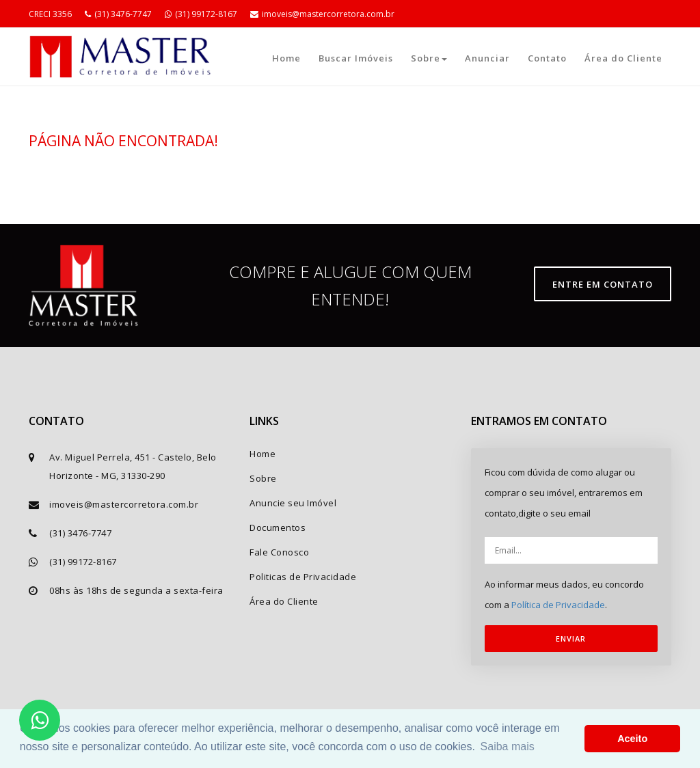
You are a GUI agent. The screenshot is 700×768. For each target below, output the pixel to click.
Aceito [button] (632, 739)
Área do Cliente (623, 58)
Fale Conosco (279, 552)
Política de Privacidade (558, 605)
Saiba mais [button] (508, 746)
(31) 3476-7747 (118, 14)
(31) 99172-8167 (201, 14)
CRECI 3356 (50, 14)
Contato (547, 58)
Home (286, 58)
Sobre (429, 58)
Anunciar (487, 58)
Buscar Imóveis (356, 58)
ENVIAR (571, 639)
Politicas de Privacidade (303, 577)
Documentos (278, 527)
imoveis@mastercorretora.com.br (322, 14)
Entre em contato (603, 284)
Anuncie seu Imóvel (293, 503)
